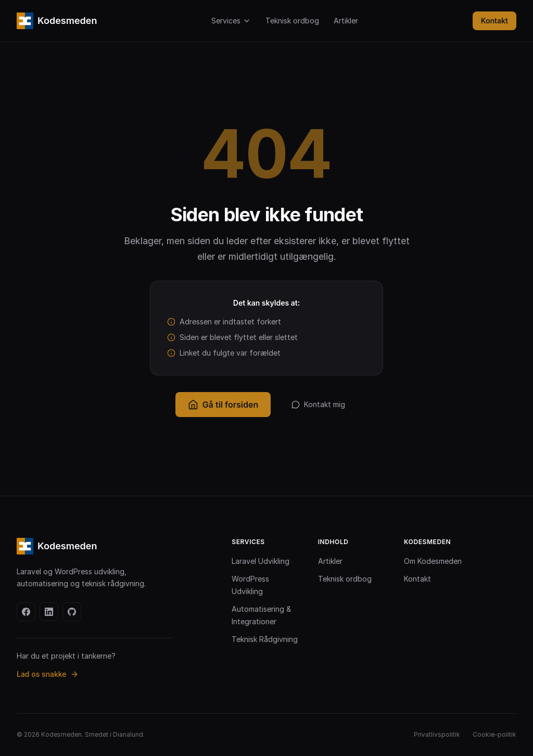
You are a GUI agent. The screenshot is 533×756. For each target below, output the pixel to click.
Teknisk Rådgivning (265, 639)
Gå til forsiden (223, 405)
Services (231, 21)
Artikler (346, 21)
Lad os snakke (48, 674)
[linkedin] (49, 612)
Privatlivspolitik (437, 734)
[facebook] (26, 612)
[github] (72, 612)
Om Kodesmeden (433, 561)
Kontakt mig (318, 404)
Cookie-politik (494, 734)
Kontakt (494, 21)
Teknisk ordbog (292, 21)
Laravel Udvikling (261, 561)
